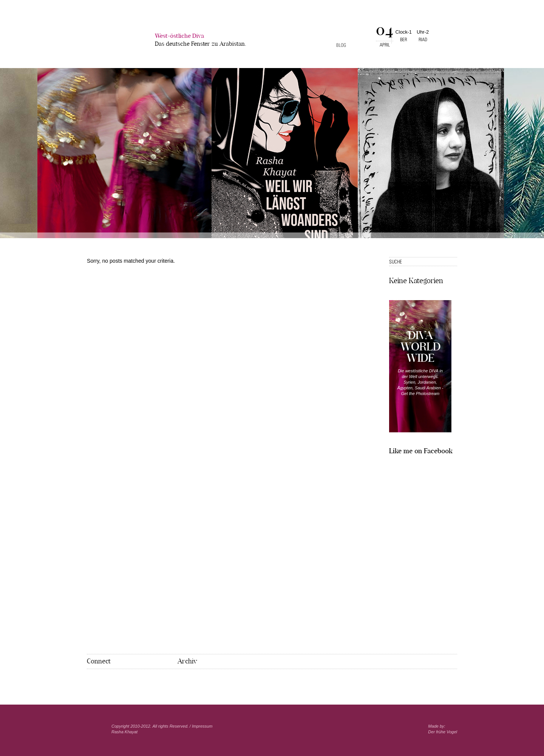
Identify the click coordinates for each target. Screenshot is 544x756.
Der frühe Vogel (443, 732)
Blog (341, 45)
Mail (114, 681)
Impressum (202, 726)
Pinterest (102, 681)
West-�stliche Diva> (116, 37)
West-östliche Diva (201, 41)
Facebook (90, 681)
